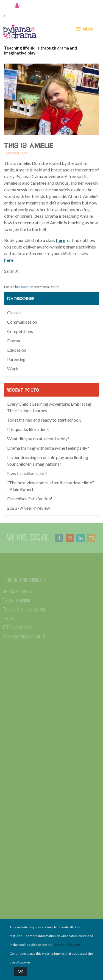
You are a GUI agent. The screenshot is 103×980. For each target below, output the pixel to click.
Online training (16, 601)
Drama (14, 341)
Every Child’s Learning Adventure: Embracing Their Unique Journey (49, 407)
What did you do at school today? (38, 439)
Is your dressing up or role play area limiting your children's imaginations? (48, 461)
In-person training (19, 592)
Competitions (20, 331)
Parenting (16, 359)
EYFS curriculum (17, 628)
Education (26, 287)
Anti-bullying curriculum (24, 637)
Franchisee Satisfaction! (30, 499)
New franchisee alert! (27, 473)
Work (13, 369)
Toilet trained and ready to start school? (44, 420)
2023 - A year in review (29, 508)
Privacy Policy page (67, 945)
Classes (14, 312)
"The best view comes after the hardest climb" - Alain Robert (51, 486)
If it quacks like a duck (28, 429)
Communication (22, 322)
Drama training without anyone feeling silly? (48, 448)
